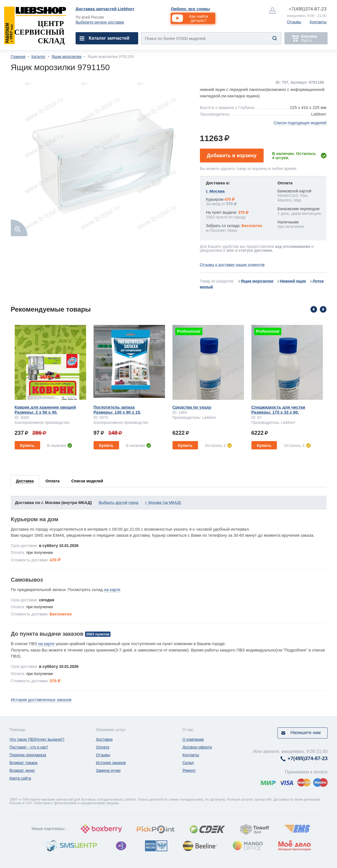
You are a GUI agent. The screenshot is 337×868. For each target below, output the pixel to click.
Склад (188, 763)
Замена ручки (108, 770)
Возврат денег (22, 770)
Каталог (38, 57)
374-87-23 (308, 9)
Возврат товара (23, 763)
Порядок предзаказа (28, 755)
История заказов (111, 763)
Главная (18, 57)
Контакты (318, 22)
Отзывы (294, 22)
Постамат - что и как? (29, 747)
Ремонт (189, 770)
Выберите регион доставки (100, 22)
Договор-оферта (197, 747)
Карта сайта (20, 778)
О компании (193, 739)
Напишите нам (306, 733)
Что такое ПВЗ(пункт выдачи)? (37, 739)
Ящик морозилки (67, 57)
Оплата (102, 747)
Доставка (104, 739)
